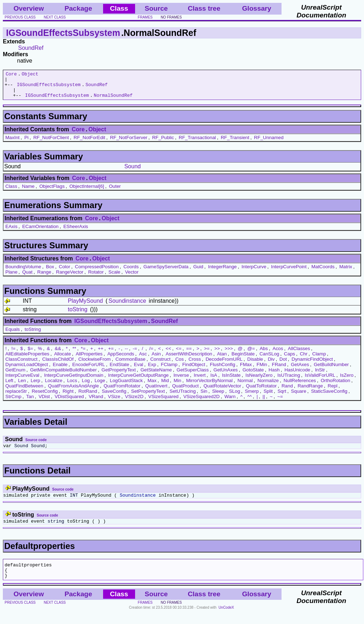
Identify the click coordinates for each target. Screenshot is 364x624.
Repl (333, 391)
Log (86, 386)
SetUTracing (183, 396)
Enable (60, 370)
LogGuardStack (126, 386)
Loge (100, 386)
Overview (29, 8)
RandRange (310, 391)
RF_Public (163, 143)
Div (271, 364)
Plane (11, 277)
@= (251, 354)
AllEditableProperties (27, 359)
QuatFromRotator (122, 391)
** (74, 354)
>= (207, 354)
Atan (222, 359)
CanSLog (269, 359)
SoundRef (31, 48)
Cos (180, 364)
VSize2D (134, 402)
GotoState (253, 375)
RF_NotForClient (51, 143)
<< (168, 354)
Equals (13, 335)
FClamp (169, 370)
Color (65, 272)
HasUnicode (297, 375)
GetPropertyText (119, 375)
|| (264, 402)
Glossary (257, 8)
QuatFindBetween (24, 391)
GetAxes (300, 370)
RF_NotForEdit (89, 143)
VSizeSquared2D (202, 402)
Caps (290, 359)
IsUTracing (289, 380)
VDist (44, 402)
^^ (250, 402)
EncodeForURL (89, 370)
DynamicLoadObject (27, 370)
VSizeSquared (163, 402)
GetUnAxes (226, 375)
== (189, 354)
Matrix (346, 272)
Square (299, 396)
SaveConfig (114, 396)
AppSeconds (121, 359)
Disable (255, 364)
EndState (120, 370)
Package (78, 8)
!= (14, 354)
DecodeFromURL (224, 364)
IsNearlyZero (259, 380)
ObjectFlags (52, 192)
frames (145, 17)
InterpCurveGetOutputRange (138, 380)
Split (268, 396)
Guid (198, 272)
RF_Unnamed (269, 143)
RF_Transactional (197, 143)
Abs (264, 354)
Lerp (35, 386)
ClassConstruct (21, 364)
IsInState (231, 380)
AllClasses (299, 354)
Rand (287, 391)
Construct (160, 364)
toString (78, 315)
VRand (96, 402)
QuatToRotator (261, 391)
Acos (278, 354)
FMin (262, 370)
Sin (204, 396)
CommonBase (130, 364)
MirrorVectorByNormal (209, 386)
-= (135, 354)
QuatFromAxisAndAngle (73, 391)
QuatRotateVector (222, 391)
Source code (36, 445)
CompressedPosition (97, 272)
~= (280, 402)
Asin (156, 359)
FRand (279, 370)
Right (68, 396)
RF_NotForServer (129, 143)
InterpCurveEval (22, 380)
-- (126, 354)
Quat (28, 277)
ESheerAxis (76, 232)
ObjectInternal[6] (87, 192)
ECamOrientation (40, 232)
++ (101, 354)
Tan (30, 402)
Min (178, 386)
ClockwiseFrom (94, 364)
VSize (114, 402)
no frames (171, 17)
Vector (132, 277)
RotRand (88, 396)
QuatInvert (156, 391)
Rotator (96, 277)
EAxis (11, 232)
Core (11, 75)
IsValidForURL (320, 380)
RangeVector (70, 277)
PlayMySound (85, 306)
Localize (53, 386)
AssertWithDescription (189, 359)
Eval (139, 370)
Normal (245, 386)
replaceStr (16, 396)
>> (217, 354)
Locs (72, 386)
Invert (200, 380)
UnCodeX (226, 619)
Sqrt (282, 396)
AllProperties (89, 359)
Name (28, 192)
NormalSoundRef (113, 100)
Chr (303, 359)
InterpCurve (254, 272)
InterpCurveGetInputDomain (74, 380)
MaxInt (12, 143)
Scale (114, 277)
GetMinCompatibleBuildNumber (63, 375)
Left (9, 386)
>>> (229, 354)
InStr (320, 375)
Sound (133, 172)
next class (55, 17)
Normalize (268, 386)
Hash (274, 375)
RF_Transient (235, 143)
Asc (143, 359)
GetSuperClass (193, 375)
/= (151, 354)
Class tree (204, 8)
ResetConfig (45, 396)
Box (50, 272)
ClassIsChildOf (58, 364)
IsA (214, 380)
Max (152, 386)
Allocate (62, 359)
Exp (152, 370)
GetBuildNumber (331, 370)
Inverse (181, 380)
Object (30, 75)
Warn (230, 402)
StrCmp (13, 402)
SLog (234, 396)
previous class (20, 17)
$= (30, 354)
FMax (246, 370)
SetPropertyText (148, 396)
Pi (26, 143)
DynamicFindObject (312, 364)
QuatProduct (185, 391)
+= (111, 354)
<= (179, 354)
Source (156, 8)
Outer (115, 192)
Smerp (252, 396)
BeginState (243, 359)
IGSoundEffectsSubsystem (63, 33)
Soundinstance (127, 306)
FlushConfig (223, 370)
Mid (165, 386)
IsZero (347, 380)
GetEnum (15, 375)
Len (22, 386)
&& (58, 354)
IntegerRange (222, 272)
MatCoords (323, 272)
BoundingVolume (23, 272)
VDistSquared (69, 402)
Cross (195, 364)
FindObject (194, 370)
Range (44, 277)
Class (11, 192)
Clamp (319, 359)
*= (83, 354)
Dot (283, 364)
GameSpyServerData (166, 272)
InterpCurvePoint (289, 272)
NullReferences (300, 386)
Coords (131, 272)
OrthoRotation (335, 386)
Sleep (218, 396)
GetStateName (156, 375)
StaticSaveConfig (329, 396)
